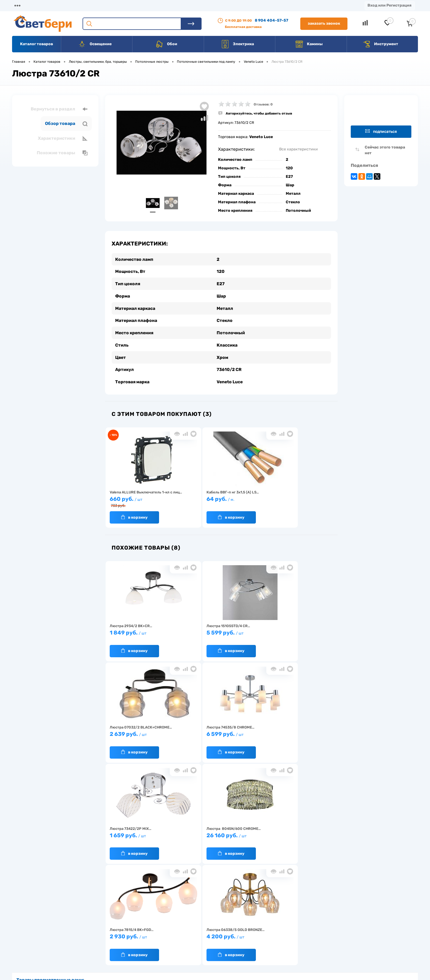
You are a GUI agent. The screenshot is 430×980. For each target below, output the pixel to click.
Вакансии (208, 5)
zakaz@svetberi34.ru (337, 938)
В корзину (129, 515)
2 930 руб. (250, 734)
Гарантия (124, 932)
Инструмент (380, 44)
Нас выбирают (129, 924)
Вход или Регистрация (389, 5)
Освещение (95, 44)
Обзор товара (66, 124)
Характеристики (63, 138)
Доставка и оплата (176, 915)
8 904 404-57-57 (271, 20)
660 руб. (134, 500)
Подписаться (381, 131)
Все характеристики (299, 149)
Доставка (90, 5)
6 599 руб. (308, 633)
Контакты (176, 5)
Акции (147, 5)
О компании (56, 5)
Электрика (237, 44)
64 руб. (192, 499)
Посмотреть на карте (338, 908)
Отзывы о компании (221, 915)
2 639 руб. (250, 633)
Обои (166, 44)
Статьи (238, 5)
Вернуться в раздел (59, 109)
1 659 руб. (134, 734)
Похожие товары (62, 153)
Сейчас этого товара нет (385, 150)
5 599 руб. (192, 633)
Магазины (22, 5)
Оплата (120, 5)
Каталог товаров (36, 44)
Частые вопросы (130, 949)
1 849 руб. (134, 633)
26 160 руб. (192, 734)
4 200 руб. (308, 734)
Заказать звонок (324, 23)
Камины (309, 44)
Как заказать (127, 941)
